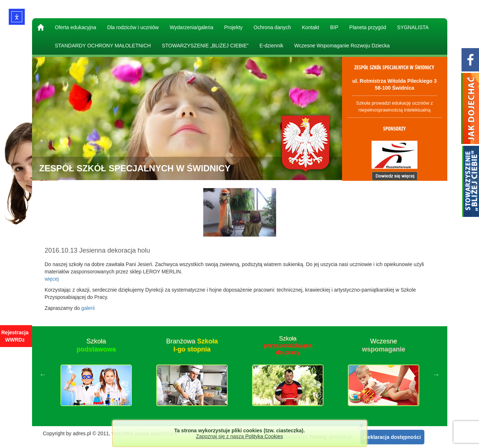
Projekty (233, 27)
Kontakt (311, 27)
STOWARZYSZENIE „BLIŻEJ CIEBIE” (205, 46)
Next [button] (436, 374)
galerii (88, 308)
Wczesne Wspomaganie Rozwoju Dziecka (342, 46)
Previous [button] (43, 374)
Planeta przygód (368, 27)
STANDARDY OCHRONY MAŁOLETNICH (103, 46)
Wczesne (383, 345)
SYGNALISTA (413, 27)
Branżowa (192, 345)
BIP (334, 27)
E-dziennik (271, 46)
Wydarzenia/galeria (192, 27)
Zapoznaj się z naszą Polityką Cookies (239, 436)
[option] (96, 374)
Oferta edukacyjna (76, 27)
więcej (52, 279)
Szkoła (96, 345)
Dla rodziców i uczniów (133, 27)
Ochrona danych (272, 27)
